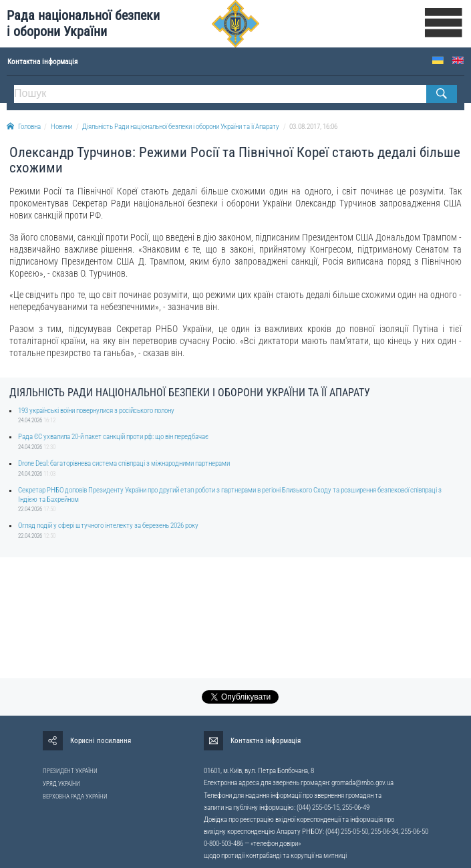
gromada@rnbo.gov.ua (362, 783)
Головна (24, 127)
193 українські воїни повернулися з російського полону (96, 411)
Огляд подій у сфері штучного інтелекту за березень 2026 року (108, 526)
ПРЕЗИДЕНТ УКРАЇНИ (70, 771)
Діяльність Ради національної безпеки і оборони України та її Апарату (181, 127)
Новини (61, 127)
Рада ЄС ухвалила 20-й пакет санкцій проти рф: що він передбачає (113, 437)
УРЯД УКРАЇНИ (61, 784)
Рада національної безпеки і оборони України (83, 24)
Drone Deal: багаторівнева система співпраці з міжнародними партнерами (124, 463)
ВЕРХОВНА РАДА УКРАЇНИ (75, 797)
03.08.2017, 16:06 (313, 127)
